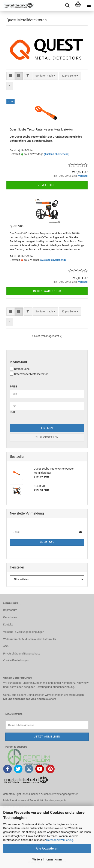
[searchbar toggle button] (67, 5)
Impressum (10, 610)
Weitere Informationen (47, 859)
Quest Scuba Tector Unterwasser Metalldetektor (41, 129)
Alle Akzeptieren (47, 848)
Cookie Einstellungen (16, 660)
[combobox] (45, 76)
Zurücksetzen (47, 437)
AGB (6, 646)
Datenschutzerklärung (60, 840)
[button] (11, 76)
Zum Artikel (47, 185)
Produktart (19, 362)
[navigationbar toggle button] (89, 5)
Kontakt (8, 624)
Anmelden (47, 542)
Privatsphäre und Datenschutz (21, 654)
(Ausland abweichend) (57, 154)
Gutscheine (10, 617)
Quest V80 (17, 226)
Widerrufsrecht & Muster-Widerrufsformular (30, 639)
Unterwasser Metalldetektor (29, 374)
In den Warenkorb (47, 291)
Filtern (47, 428)
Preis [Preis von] (14, 386)
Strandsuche (20, 369)
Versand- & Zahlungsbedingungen (24, 632)
